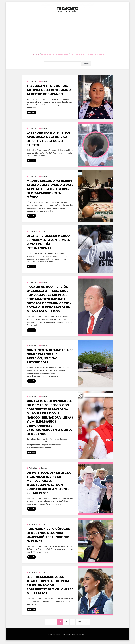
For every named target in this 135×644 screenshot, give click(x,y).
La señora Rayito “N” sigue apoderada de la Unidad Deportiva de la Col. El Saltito (49, 139)
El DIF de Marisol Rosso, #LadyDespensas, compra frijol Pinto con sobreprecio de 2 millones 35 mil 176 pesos (50, 586)
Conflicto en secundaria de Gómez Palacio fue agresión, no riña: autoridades (50, 357)
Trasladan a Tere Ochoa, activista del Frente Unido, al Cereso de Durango (49, 90)
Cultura (76, 55)
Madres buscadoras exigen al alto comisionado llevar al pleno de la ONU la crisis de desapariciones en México (50, 189)
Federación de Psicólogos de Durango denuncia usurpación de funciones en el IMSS (48, 536)
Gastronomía (103, 55)
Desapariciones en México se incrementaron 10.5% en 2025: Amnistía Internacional (49, 242)
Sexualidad (88, 55)
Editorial (53, 55)
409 (84, 623)
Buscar (86, 64)
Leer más (31, 113)
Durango (41, 55)
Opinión (65, 55)
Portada (29, 55)
